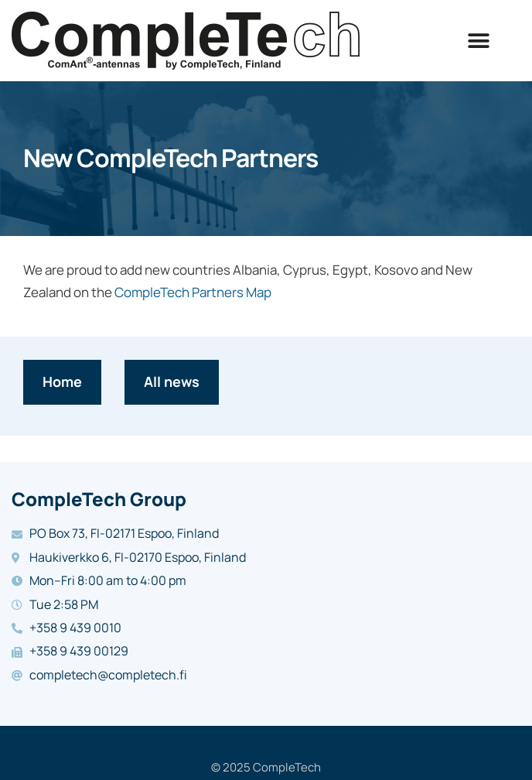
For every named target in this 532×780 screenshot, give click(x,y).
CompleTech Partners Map (193, 292)
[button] (479, 41)
